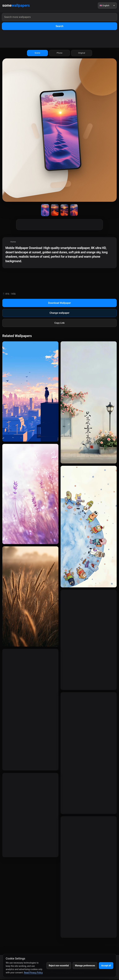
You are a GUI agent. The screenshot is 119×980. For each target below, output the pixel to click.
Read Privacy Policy (33, 973)
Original (82, 54)
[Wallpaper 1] (45, 211)
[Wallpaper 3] (64, 211)
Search (59, 26)
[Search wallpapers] (59, 17)
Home (13, 242)
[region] (59, 253)
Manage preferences (85, 966)
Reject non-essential (59, 966)
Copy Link (59, 324)
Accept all (106, 966)
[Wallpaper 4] (74, 211)
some (16, 6)
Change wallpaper (59, 314)
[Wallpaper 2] (55, 211)
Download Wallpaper (60, 304)
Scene (37, 54)
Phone (59, 54)
